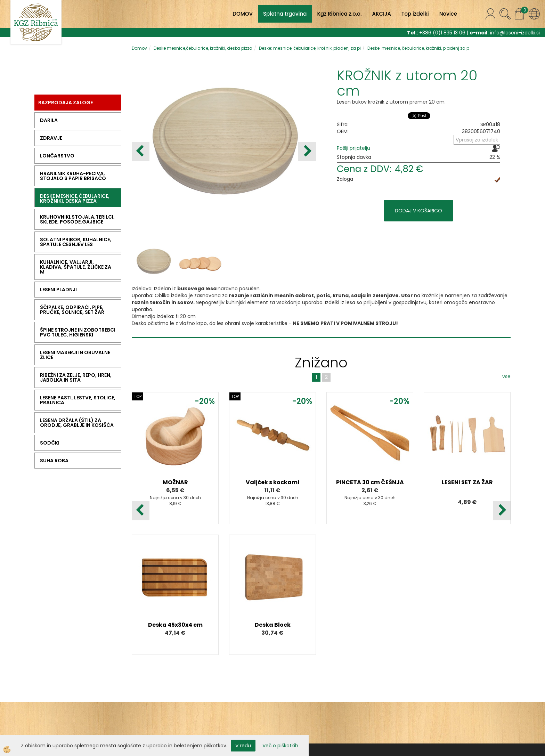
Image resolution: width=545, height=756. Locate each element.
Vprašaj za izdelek (477, 140)
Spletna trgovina (285, 14)
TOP (138, 396)
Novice (448, 14)
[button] (307, 152)
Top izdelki (415, 14)
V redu (243, 746)
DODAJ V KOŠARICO (418, 211)
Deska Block (273, 625)
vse (506, 376)
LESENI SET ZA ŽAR (467, 482)
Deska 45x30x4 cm (175, 625)
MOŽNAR (175, 482)
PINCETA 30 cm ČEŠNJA (370, 482)
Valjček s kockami (272, 482)
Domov (139, 48)
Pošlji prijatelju (353, 148)
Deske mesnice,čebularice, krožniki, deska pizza (203, 48)
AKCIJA (382, 14)
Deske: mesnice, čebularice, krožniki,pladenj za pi (310, 48)
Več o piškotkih (280, 746)
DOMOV (243, 14)
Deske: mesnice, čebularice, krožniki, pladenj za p (418, 48)
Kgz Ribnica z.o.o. (339, 14)
